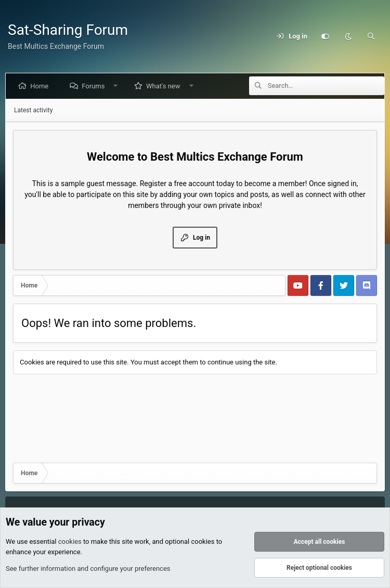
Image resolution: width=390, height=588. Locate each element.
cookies (70, 542)
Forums (95, 86)
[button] (118, 86)
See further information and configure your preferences (88, 569)
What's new (165, 86)
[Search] (371, 36)
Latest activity (33, 110)
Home (41, 86)
